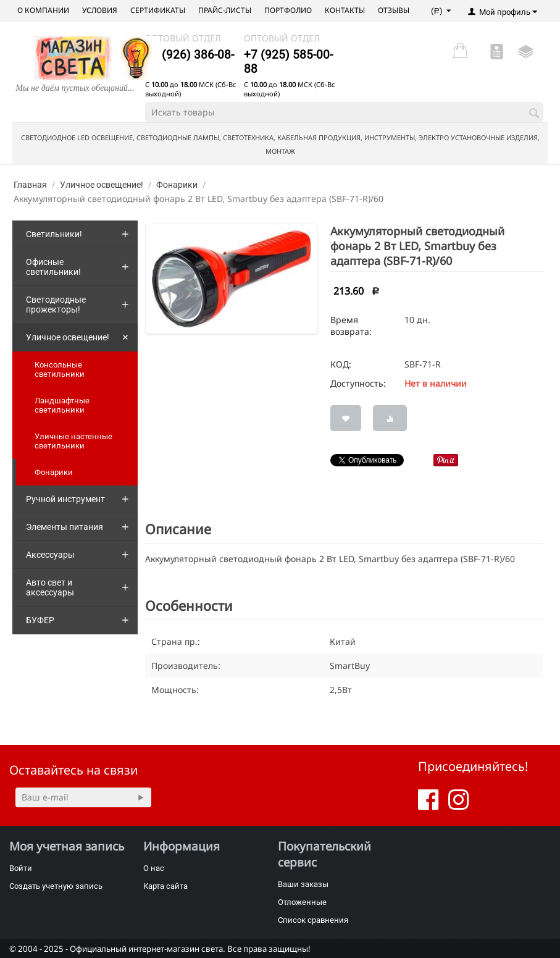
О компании (43, 10)
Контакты (345, 10)
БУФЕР (40, 620)
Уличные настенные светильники (73, 441)
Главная (30, 185)
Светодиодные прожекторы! (56, 305)
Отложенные (302, 902)
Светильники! (54, 234)
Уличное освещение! (102, 185)
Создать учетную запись (56, 886)
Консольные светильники (60, 369)
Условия (100, 10)
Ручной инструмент (65, 499)
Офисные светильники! (53, 267)
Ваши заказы (303, 884)
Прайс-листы (225, 10)
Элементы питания (65, 527)
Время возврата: (351, 326)
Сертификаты (158, 10)
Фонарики (177, 185)
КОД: (341, 364)
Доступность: (358, 383)
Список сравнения (313, 920)
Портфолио (288, 10)
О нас (154, 868)
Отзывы (394, 10)
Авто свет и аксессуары (50, 587)
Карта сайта (165, 886)
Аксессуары (50, 555)
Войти (21, 868)
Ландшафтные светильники (62, 405)
